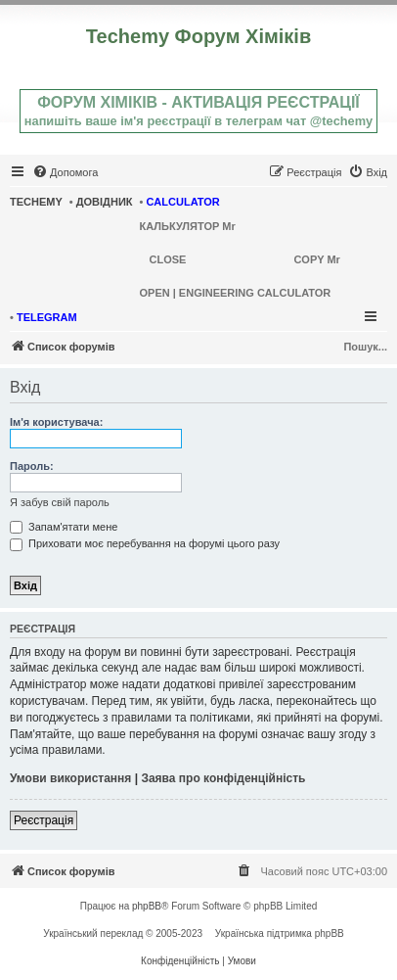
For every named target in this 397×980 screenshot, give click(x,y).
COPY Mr (316, 259)
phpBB (147, 906)
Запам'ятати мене (64, 527)
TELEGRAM (47, 317)
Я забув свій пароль (60, 502)
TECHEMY (36, 202)
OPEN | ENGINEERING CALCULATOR (236, 293)
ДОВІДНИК (105, 202)
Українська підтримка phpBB (280, 933)
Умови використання (70, 778)
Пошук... (365, 347)
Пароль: (32, 466)
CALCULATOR (182, 202)
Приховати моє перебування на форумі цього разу (145, 543)
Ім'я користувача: (56, 422)
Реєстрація (44, 820)
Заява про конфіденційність (223, 778)
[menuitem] (65, 172)
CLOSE (168, 259)
